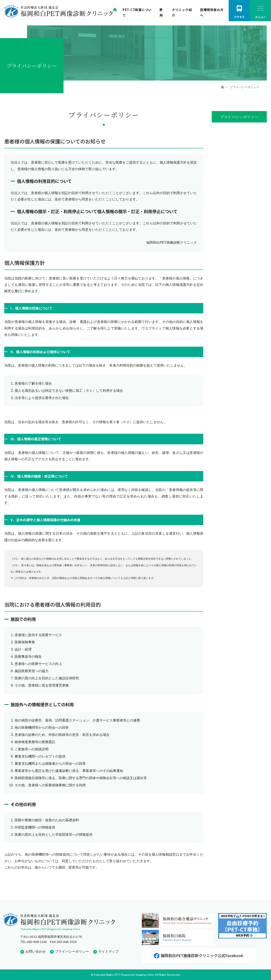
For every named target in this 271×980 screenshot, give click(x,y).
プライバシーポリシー (72, 952)
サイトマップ (108, 952)
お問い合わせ (36, 952)
